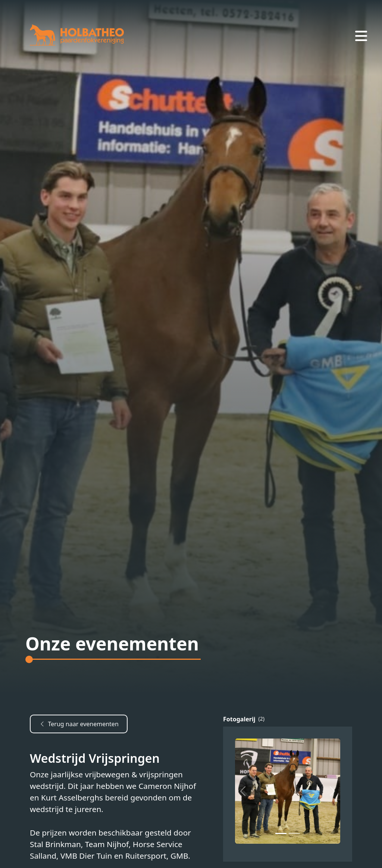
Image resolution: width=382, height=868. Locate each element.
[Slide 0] (281, 833)
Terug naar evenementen (79, 724)
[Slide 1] (294, 833)
